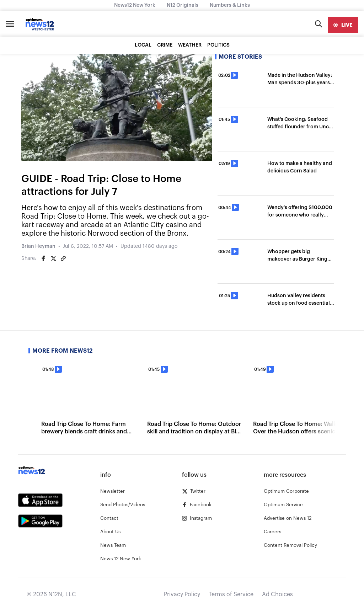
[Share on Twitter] (53, 258)
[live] (343, 25)
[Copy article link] (63, 258)
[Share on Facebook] (43, 258)
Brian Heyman (38, 246)
